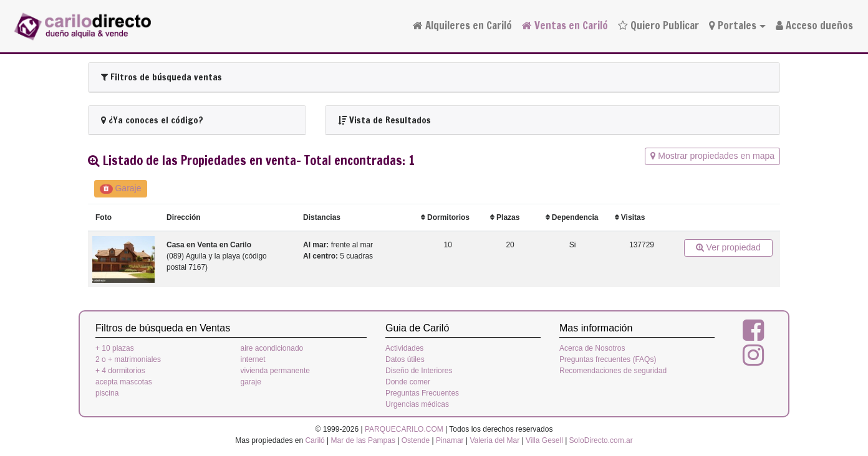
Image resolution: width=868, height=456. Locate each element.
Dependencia (572, 217)
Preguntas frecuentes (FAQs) (608, 359)
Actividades (404, 348)
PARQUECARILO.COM (404, 429)
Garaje (121, 188)
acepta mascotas (124, 382)
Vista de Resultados (384, 120)
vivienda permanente (275, 371)
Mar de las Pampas (363, 440)
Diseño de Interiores (419, 371)
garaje (251, 382)
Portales (733, 26)
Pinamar (450, 440)
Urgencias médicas (417, 404)
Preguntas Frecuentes (422, 393)
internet (253, 359)
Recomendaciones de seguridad (613, 371)
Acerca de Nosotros (592, 348)
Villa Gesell (544, 440)
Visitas (630, 217)
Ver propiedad (728, 247)
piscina (107, 393)
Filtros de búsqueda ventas (162, 77)
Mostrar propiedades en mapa (712, 156)
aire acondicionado (272, 348)
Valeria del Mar (494, 440)
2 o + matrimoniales (128, 359)
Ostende (416, 440)
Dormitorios (445, 217)
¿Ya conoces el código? (152, 120)
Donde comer (408, 382)
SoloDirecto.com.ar (601, 440)
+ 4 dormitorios (120, 371)
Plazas (505, 217)
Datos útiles (405, 359)
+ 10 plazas (115, 348)
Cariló (315, 440)
